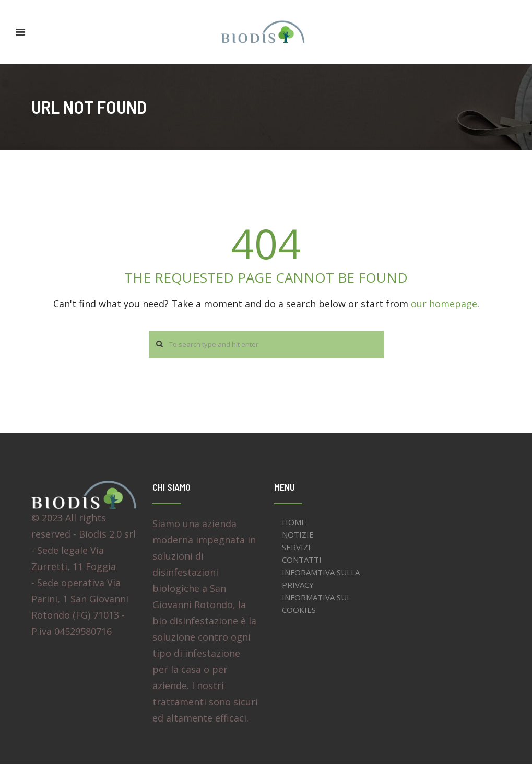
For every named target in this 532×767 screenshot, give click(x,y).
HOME (294, 524)
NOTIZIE (298, 537)
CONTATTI (302, 562)
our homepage (444, 304)
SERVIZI (296, 549)
